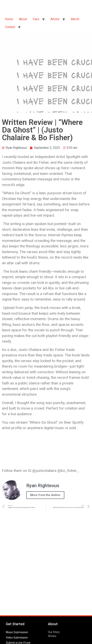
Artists (55, 19)
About (23, 19)
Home (9, 19)
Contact (10, 27)
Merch (75, 19)
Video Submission (17, 638)
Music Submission (17, 632)
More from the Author (45, 495)
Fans (36, 19)
